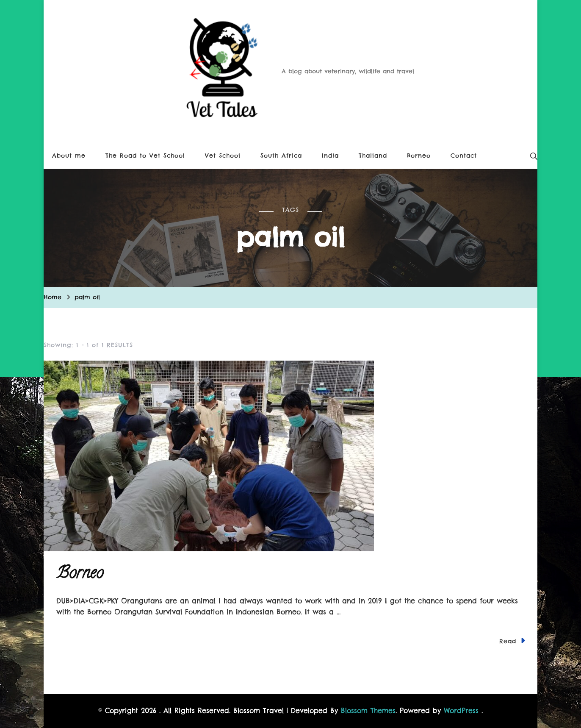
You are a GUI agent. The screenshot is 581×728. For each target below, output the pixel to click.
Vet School (223, 156)
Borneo (419, 156)
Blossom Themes (368, 711)
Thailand (373, 156)
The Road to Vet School (145, 156)
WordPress (461, 711)
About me (69, 156)
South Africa (281, 156)
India (330, 156)
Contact (464, 156)
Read (512, 640)
